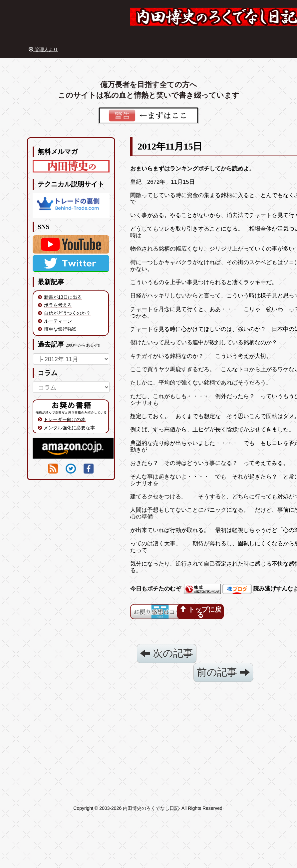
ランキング (184, 169)
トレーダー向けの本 (65, 419)
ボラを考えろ (58, 305)
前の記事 (223, 672)
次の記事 (167, 653)
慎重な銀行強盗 (60, 329)
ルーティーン (58, 321)
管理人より (43, 50)
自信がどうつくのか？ (67, 313)
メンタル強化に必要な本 (69, 428)
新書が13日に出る (63, 297)
